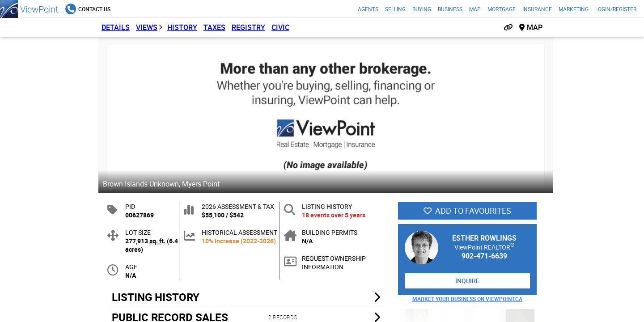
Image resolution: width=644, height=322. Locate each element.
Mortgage (502, 9)
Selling (395, 9)
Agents (368, 9)
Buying (422, 9)
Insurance (537, 9)
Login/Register (616, 9)
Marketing (574, 9)
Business (450, 9)
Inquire (467, 281)
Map (475, 9)
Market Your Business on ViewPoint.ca (467, 299)
